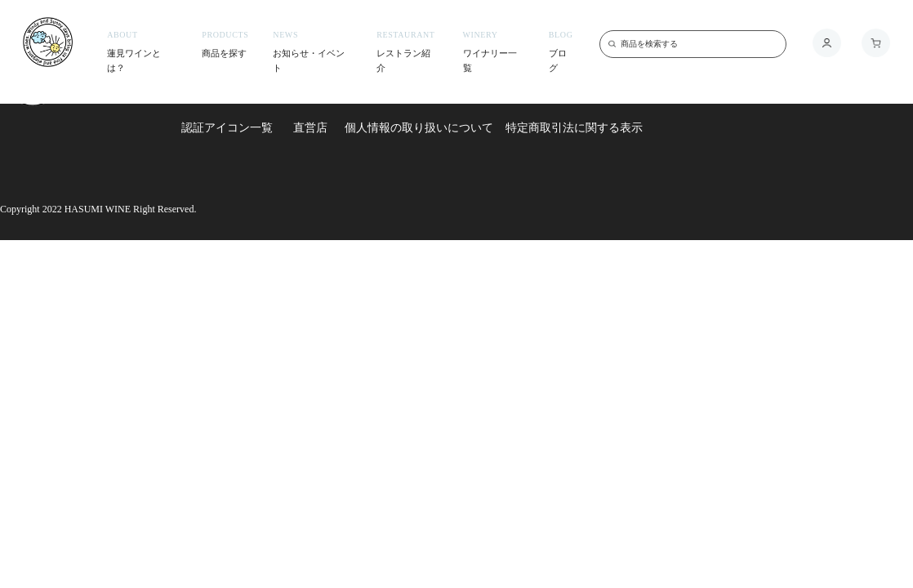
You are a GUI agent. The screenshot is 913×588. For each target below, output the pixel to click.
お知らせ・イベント (312, 51)
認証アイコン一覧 (227, 127)
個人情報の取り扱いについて (419, 127)
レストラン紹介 (407, 51)
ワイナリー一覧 (494, 51)
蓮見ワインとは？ (142, 51)
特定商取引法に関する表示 (574, 127)
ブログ (562, 51)
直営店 (310, 127)
